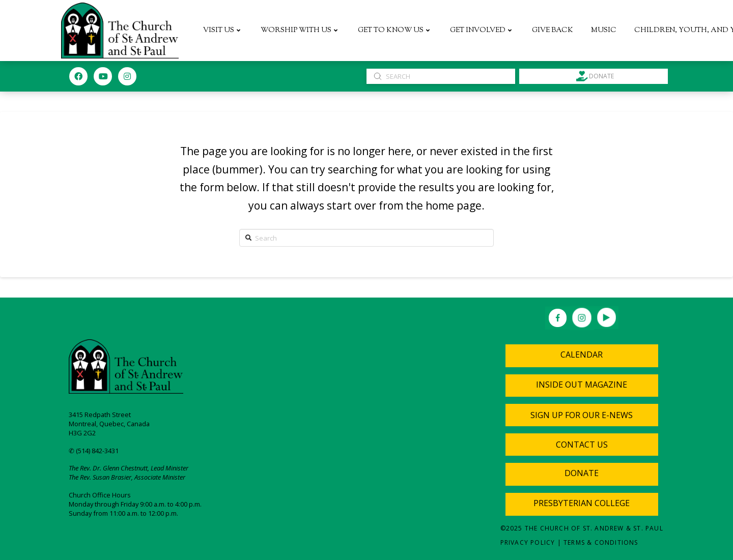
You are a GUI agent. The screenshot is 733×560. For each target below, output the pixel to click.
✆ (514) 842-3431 (94, 451)
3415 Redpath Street (100, 415)
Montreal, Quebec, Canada (109, 424)
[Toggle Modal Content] (582, 415)
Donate (582, 473)
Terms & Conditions (601, 542)
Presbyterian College (582, 503)
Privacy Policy (528, 542)
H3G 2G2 (82, 433)
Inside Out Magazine (582, 385)
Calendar (582, 355)
